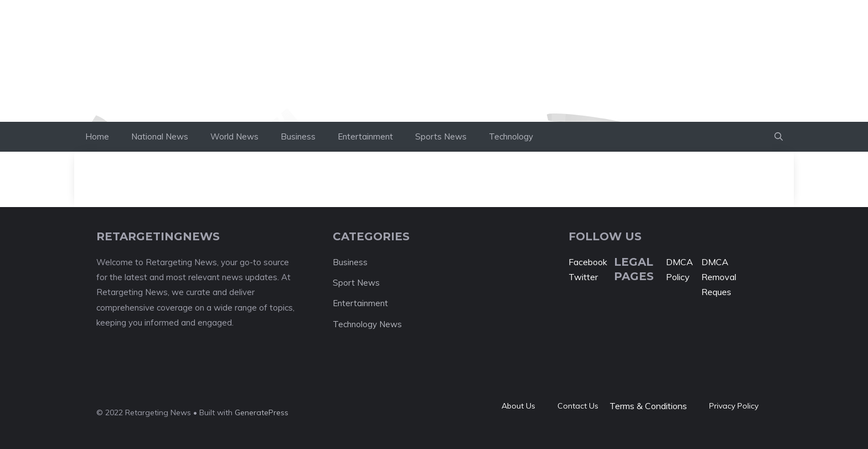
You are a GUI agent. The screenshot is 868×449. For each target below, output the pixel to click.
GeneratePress (262, 412)
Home (97, 136)
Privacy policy (734, 406)
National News (160, 136)
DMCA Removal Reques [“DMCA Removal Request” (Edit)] (719, 277)
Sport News (356, 283)
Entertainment (365, 136)
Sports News (441, 136)
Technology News (367, 324)
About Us (518, 406)
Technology (511, 136)
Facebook (588, 262)
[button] (779, 137)
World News (234, 136)
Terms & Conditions (648, 406)
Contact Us (578, 406)
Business (298, 136)
